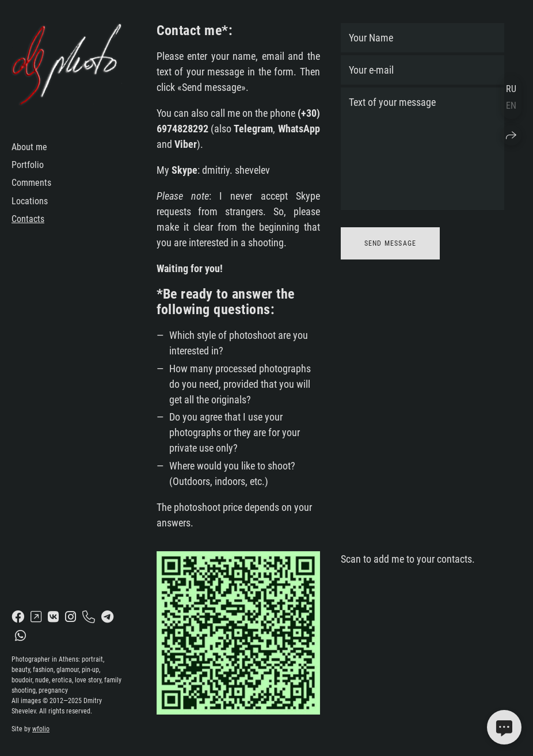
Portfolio (28, 165)
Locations (30, 201)
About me (29, 147)
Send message (390, 243)
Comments (31, 183)
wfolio (41, 729)
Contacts (28, 219)
